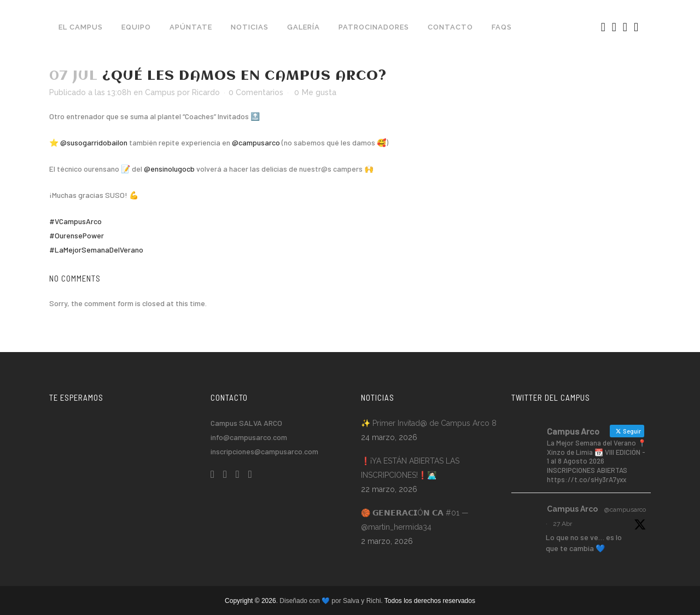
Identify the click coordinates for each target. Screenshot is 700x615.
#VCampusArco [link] (75, 221)
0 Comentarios (256, 92)
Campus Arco (572, 509)
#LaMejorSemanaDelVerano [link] (96, 250)
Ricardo (206, 92)
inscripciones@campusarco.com (264, 451)
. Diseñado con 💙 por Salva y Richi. (330, 601)
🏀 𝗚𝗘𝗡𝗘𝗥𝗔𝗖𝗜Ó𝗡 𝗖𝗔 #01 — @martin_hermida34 (415, 520)
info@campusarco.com (249, 437)
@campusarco (625, 509)
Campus (160, 92)
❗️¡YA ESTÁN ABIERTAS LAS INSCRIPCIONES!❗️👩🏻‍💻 (410, 468)
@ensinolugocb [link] (169, 169)
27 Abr (562, 524)
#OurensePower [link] (77, 235)
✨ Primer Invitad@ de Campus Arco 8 (429, 423)
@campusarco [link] (256, 142)
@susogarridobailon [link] (94, 142)
